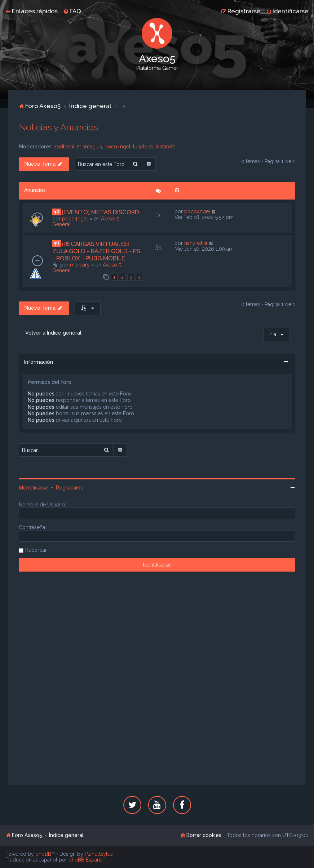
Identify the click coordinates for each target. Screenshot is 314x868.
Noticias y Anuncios (58, 127)
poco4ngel (118, 147)
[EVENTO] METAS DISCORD (101, 212)
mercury (80, 265)
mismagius (89, 147)
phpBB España (85, 860)
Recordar (36, 550)
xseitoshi (64, 147)
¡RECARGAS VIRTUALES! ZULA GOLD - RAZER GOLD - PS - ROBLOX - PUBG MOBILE (96, 251)
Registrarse (70, 488)
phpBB (43, 854)
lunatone (143, 147)
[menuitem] (72, 11)
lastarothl (166, 147)
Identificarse (34, 488)
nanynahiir (196, 243)
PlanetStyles (99, 854)
